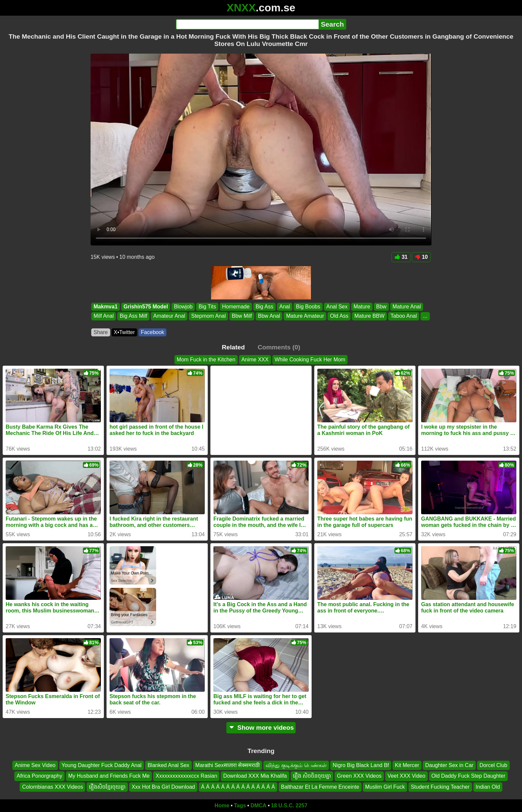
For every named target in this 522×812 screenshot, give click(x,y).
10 (421, 257)
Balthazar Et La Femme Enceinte (320, 787)
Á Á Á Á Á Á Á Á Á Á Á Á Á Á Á (238, 787)
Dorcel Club (493, 765)
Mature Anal (407, 307)
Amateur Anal (169, 316)
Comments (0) (279, 347)
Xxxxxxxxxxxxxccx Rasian (186, 776)
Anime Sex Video (35, 765)
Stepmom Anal (208, 316)
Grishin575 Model (146, 307)
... (425, 316)
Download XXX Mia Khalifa (255, 776)
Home (222, 806)
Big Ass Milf (133, 316)
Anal (285, 307)
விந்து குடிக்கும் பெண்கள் (296, 765)
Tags (240, 806)
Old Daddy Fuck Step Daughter (468, 776)
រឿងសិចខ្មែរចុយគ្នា (107, 787)
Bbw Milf (242, 316)
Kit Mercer (407, 765)
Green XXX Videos (359, 776)
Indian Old (488, 787)
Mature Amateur (305, 316)
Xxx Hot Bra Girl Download (163, 787)
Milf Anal (104, 316)
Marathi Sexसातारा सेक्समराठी (228, 765)
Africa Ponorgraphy (39, 776)
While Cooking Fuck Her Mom (310, 360)
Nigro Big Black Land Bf (361, 765)
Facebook (152, 332)
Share (101, 332)
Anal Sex (337, 307)
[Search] (247, 24)
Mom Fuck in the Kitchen (206, 360)
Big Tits (207, 307)
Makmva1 (106, 307)
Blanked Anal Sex (168, 765)
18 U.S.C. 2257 (289, 806)
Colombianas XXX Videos (52, 787)
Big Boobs (308, 307)
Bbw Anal (269, 316)
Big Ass (264, 307)
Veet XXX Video (406, 776)
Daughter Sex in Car (449, 765)
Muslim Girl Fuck (385, 787)
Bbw (381, 307)
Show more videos (261, 728)
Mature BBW (369, 316)
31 (401, 257)
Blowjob (183, 307)
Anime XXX (255, 360)
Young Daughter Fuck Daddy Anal (102, 765)
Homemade (236, 307)
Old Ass (339, 316)
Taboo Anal (404, 316)
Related (233, 347)
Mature (362, 307)
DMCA (258, 806)
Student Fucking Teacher (440, 787)
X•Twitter (124, 332)
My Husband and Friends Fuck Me (109, 776)
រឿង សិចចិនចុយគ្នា (312, 776)
